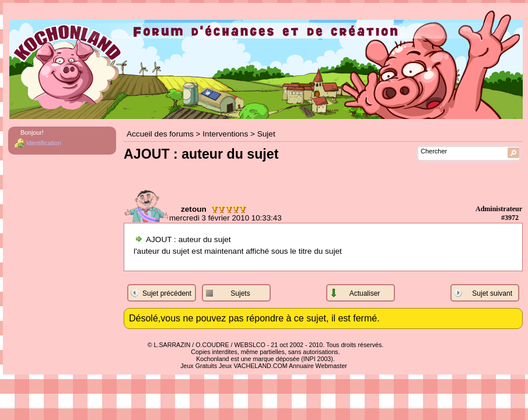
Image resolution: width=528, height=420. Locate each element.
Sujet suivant (492, 293)
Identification (44, 143)
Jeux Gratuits (199, 366)
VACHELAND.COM (260, 366)
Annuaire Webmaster (318, 366)
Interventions (225, 134)
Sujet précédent (167, 293)
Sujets (240, 293)
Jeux (225, 366)
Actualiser (365, 293)
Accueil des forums (160, 134)
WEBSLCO (250, 345)
